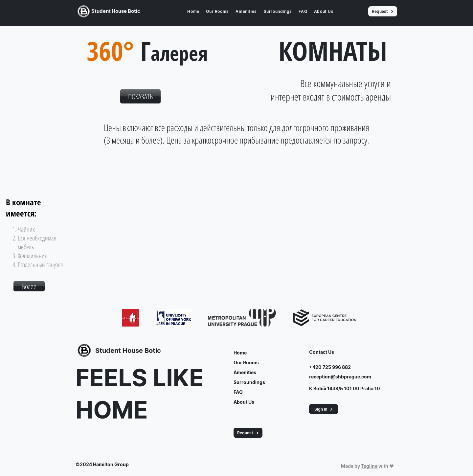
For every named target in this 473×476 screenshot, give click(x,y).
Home (240, 353)
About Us (244, 402)
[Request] (383, 11)
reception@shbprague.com (340, 377)
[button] (29, 286)
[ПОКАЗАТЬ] (140, 96)
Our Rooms (246, 363)
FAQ (238, 392)
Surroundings (249, 382)
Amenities (245, 372)
